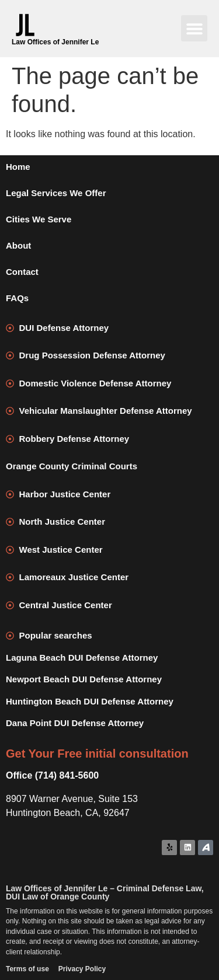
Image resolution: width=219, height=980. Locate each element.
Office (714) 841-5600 (52, 775)
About (18, 245)
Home (18, 167)
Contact (22, 272)
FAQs (17, 298)
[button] (194, 28)
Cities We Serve (39, 219)
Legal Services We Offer (56, 193)
